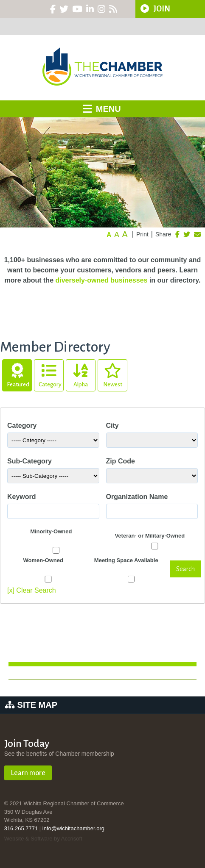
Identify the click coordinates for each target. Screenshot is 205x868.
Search (185, 569)
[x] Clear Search (32, 590)
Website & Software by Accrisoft (43, 839)
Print (142, 234)
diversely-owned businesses (101, 280)
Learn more (28, 773)
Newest (112, 374)
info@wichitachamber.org (73, 828)
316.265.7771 (21, 828)
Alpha (81, 374)
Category (50, 374)
